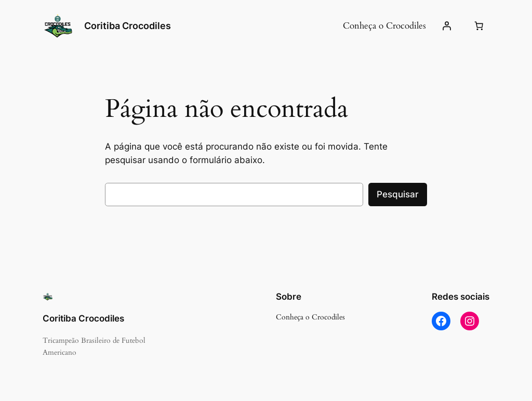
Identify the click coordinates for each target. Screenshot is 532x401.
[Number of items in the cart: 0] (478, 26)
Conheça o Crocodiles (384, 26)
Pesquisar (398, 194)
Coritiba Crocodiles (128, 26)
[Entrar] (447, 26)
